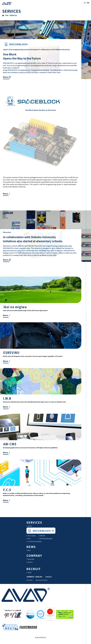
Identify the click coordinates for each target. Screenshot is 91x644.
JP (85, 3)
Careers (29, 572)
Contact (49, 577)
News (28, 550)
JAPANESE (30, 577)
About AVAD (30, 559)
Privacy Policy (29, 580)
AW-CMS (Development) (45, 539)
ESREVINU (42, 536)
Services (29, 526)
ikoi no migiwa (31, 536)
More (5, 77)
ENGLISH (39, 577)
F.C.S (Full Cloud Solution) (34, 541)
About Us (29, 562)
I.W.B (28, 539)
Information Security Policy (42, 580)
